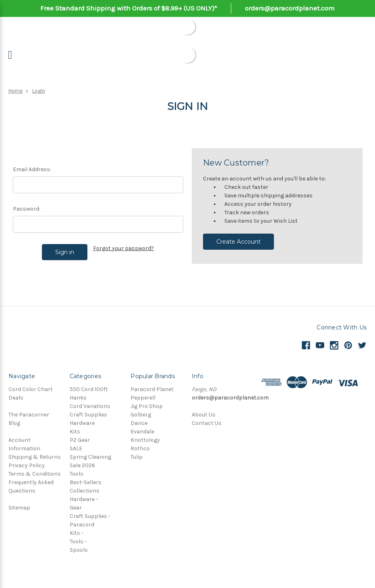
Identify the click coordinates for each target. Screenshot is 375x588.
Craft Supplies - (90, 516)
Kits (75, 432)
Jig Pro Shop (147, 406)
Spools (79, 550)
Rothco (140, 448)
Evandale (142, 432)
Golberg (141, 415)
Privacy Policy (27, 465)
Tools (77, 474)
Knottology (145, 440)
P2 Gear (80, 440)
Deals (16, 398)
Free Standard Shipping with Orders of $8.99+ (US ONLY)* (129, 8)
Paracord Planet (152, 389)
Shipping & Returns (35, 457)
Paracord (82, 525)
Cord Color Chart (31, 389)
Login (39, 91)
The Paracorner (29, 415)
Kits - (77, 533)
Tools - (78, 541)
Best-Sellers (86, 482)
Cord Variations (90, 406)
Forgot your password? (123, 248)
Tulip (137, 457)
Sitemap (19, 508)
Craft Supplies (88, 415)
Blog (14, 423)
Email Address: (32, 169)
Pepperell (143, 398)
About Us (204, 415)
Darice (139, 423)
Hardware (82, 423)
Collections (85, 491)
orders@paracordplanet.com (290, 8)
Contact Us (207, 423)
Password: (27, 209)
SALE (76, 448)
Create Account (238, 242)
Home (16, 91)
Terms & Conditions (35, 474)
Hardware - (84, 499)
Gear (76, 508)
